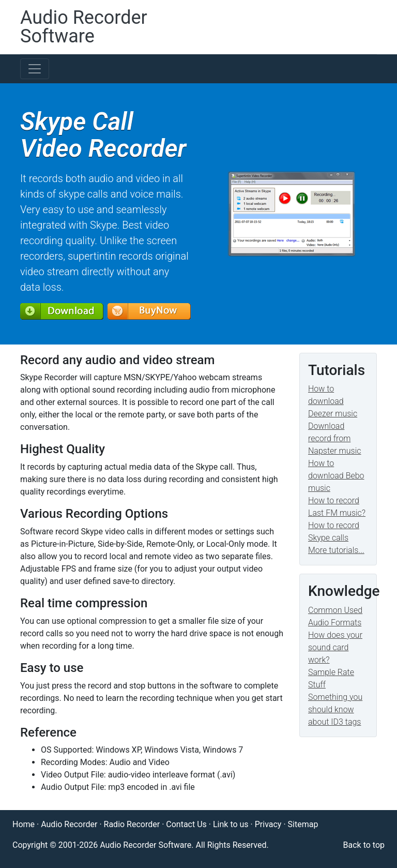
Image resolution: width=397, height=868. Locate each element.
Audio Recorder (69, 824)
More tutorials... (336, 550)
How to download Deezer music (333, 401)
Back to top (364, 845)
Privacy (268, 824)
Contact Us (186, 824)
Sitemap (303, 824)
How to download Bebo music (336, 476)
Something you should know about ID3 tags (335, 709)
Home (24, 824)
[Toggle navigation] (35, 69)
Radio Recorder (132, 824)
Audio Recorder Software (84, 27)
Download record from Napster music (335, 438)
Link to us (231, 824)
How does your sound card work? (335, 647)
